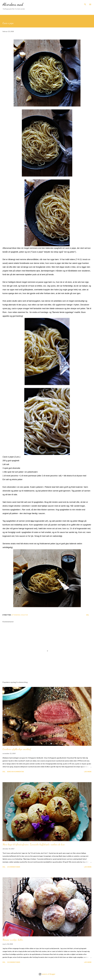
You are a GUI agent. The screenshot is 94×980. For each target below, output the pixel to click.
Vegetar (24, 615)
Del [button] (88, 615)
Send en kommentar (15, 772)
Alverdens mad (13, 4)
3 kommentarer (14, 962)
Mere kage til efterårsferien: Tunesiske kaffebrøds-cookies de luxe (34, 844)
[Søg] (85, 4)
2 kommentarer (14, 867)
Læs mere (88, 772)
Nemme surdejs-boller (13, 940)
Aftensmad (16, 615)
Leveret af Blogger (47, 974)
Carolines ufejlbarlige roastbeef (17, 749)
